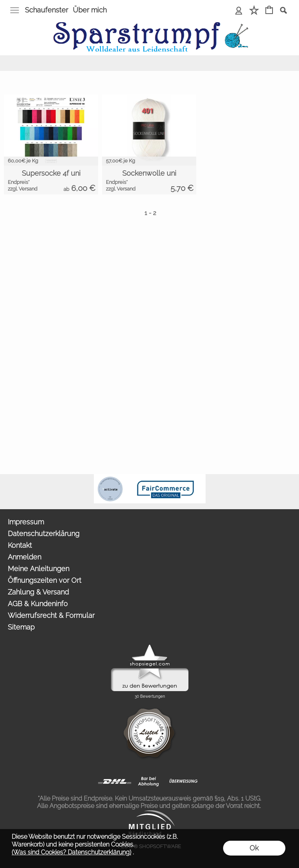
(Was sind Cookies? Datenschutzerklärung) (71, 852)
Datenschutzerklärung (44, 534)
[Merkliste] (254, 11)
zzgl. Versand (23, 189)
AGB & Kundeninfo (38, 604)
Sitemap (21, 627)
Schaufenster (47, 10)
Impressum (26, 522)
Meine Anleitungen (39, 569)
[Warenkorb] (269, 11)
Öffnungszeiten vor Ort (45, 580)
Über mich (90, 10)
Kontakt (20, 545)
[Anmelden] (239, 11)
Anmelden (25, 557)
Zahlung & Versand (38, 592)
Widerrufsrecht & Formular (51, 615)
